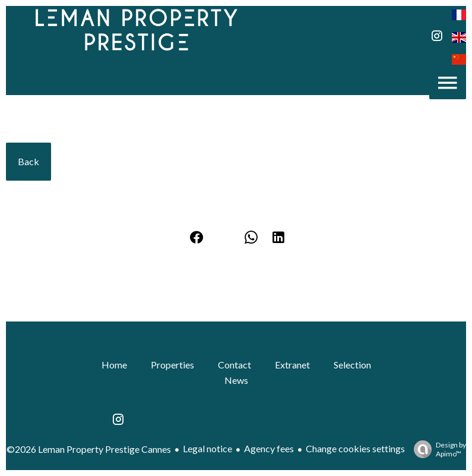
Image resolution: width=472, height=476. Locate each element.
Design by (437, 449)
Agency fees (269, 448)
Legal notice (208, 448)
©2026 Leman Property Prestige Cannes (89, 449)
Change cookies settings (355, 448)
